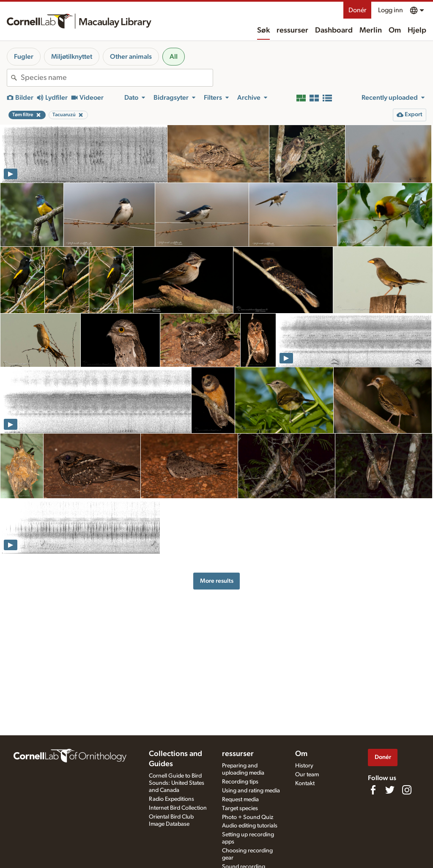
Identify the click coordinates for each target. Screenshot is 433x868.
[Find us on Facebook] (373, 790)
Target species (240, 808)
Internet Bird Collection (178, 808)
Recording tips (240, 782)
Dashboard (334, 30)
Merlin (371, 30)
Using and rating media (251, 791)
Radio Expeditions (171, 799)
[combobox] (117, 78)
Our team (307, 775)
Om (395, 30)
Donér (357, 10)
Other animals (131, 57)
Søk (263, 30)
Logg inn (391, 10)
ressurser (292, 30)
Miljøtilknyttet (72, 57)
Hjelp (417, 30)
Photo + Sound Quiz (248, 817)
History (304, 766)
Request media (240, 800)
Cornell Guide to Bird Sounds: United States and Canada (177, 783)
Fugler (24, 57)
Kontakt (305, 783)
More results (217, 581)
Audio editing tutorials (250, 826)
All (174, 57)
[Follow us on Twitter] (390, 790)
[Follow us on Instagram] (407, 790)
